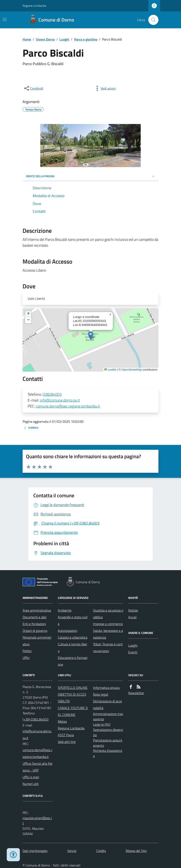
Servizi (72, 851)
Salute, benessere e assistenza (108, 634)
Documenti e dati (34, 617)
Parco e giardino (86, 39)
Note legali (101, 694)
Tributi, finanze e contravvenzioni (108, 647)
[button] (91, 336)
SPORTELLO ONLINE (73, 688)
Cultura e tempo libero (72, 647)
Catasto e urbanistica (73, 637)
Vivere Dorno (45, 39)
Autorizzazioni (68, 631)
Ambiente (65, 610)
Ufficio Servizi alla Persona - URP (38, 767)
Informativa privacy (107, 688)
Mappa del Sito (136, 851)
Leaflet (110, 370)
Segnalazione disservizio (108, 732)
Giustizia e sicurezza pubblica (108, 614)
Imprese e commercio (108, 624)
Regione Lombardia (34, 6)
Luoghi (64, 39)
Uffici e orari (31, 777)
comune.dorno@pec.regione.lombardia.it (68, 406)
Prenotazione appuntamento (108, 743)
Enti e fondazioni (34, 624)
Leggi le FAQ (102, 724)
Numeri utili (31, 784)
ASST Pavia (66, 735)
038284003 (52, 394)
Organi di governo (35, 631)
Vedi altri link (67, 742)
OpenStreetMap (132, 370)
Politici (27, 651)
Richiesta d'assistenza (108, 753)
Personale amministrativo (37, 641)
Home (27, 39)
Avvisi (132, 617)
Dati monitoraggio (35, 851)
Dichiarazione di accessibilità (107, 704)
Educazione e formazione (73, 661)
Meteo (62, 721)
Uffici (26, 658)
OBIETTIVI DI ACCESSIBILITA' (72, 698)
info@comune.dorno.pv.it (60, 400)
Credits (101, 851)
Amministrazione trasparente (108, 716)
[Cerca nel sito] (152, 20)
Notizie (133, 610)
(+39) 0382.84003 (36, 719)
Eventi (133, 652)
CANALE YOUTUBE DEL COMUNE (73, 711)
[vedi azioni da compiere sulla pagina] (105, 88)
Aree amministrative (37, 610)
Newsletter (136, 693)
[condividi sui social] (33, 88)
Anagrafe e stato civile (73, 620)
